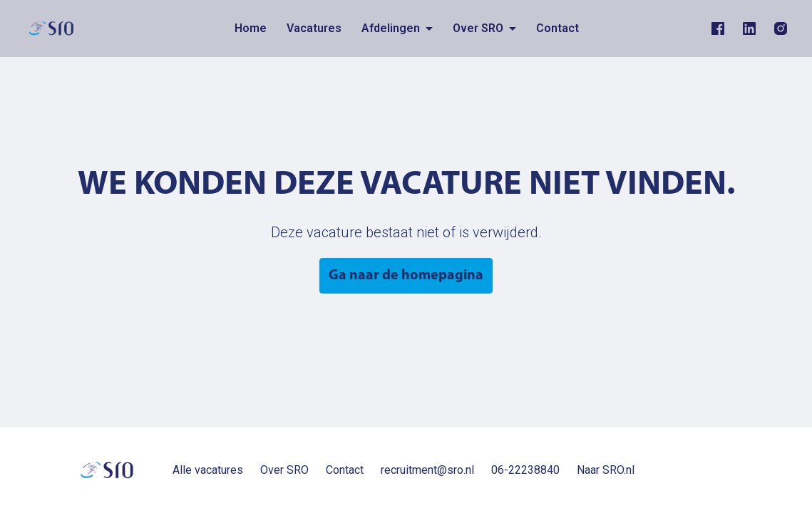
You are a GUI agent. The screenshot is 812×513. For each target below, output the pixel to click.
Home (251, 28)
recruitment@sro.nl (427, 470)
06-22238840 (525, 470)
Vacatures (314, 28)
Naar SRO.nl (606, 470)
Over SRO (284, 470)
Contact (557, 28)
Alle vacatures (208, 470)
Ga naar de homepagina (406, 276)
